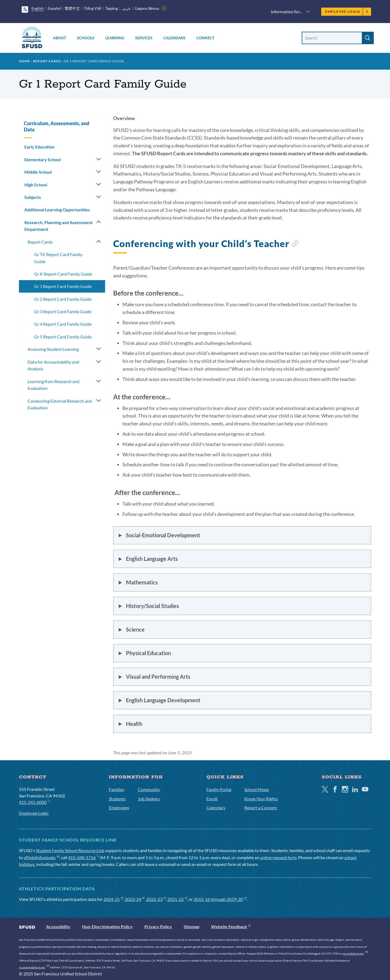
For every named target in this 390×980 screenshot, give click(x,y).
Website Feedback (231, 926)
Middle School (38, 172)
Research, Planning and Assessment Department (58, 226)
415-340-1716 (84, 857)
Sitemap (191, 926)
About (60, 38)
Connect (205, 38)
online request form (278, 857)
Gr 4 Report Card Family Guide (63, 324)
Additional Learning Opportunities (57, 210)
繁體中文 (72, 8)
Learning (115, 38)
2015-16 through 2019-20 (220, 899)
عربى (126, 8)
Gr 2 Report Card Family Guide (63, 299)
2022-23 (156, 899)
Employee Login (347, 12)
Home (25, 61)
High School (36, 185)
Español (54, 8)
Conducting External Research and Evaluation (60, 404)
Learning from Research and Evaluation (53, 385)
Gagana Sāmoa (147, 8)
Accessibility (58, 926)
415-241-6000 (35, 802)
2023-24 (135, 899)
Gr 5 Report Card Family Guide (63, 337)
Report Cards (47, 61)
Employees (119, 808)
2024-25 (113, 899)
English (38, 8)
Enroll (212, 799)
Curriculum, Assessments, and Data (56, 126)
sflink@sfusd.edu (42, 857)
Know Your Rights (261, 799)
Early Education (39, 147)
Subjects (33, 197)
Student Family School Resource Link (70, 850)
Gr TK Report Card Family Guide (58, 258)
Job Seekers (149, 799)
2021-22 (177, 899)
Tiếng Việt (93, 8)
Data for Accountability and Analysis (53, 365)
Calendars (174, 38)
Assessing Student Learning (53, 349)
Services (144, 38)
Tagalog (112, 8)
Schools (86, 38)
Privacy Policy (158, 926)
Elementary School (43, 159)
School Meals (257, 789)
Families (117, 789)
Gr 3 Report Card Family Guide (63, 311)
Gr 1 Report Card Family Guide (63, 286)
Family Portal (219, 789)
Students (117, 799)
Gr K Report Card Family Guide (63, 274)
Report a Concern (261, 808)
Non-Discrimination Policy (107, 926)
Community (149, 789)
